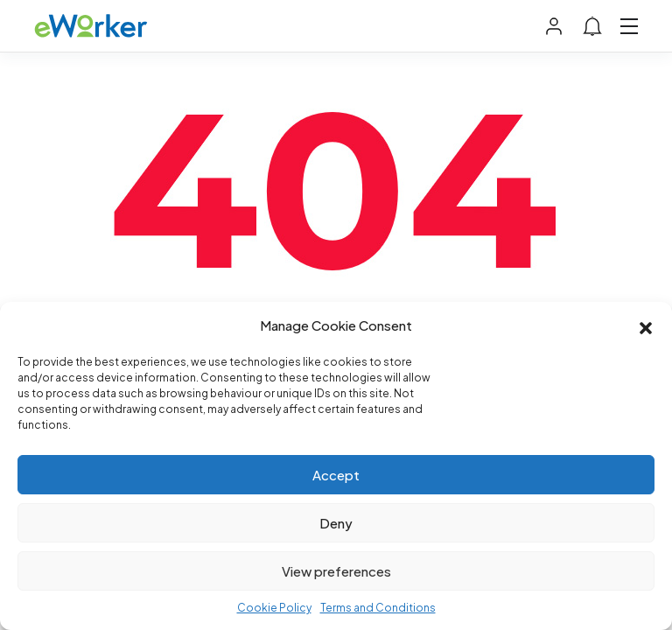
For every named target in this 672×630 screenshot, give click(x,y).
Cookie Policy (274, 608)
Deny (336, 523)
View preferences (336, 571)
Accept (336, 475)
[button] (646, 326)
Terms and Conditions (378, 608)
